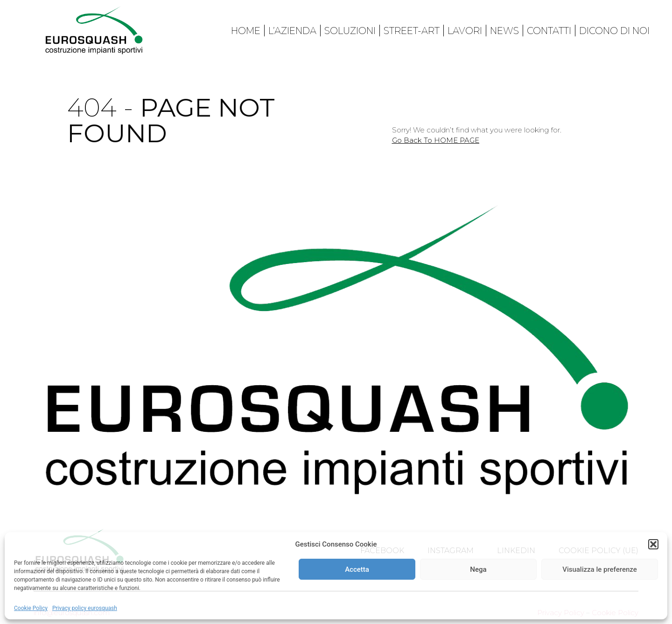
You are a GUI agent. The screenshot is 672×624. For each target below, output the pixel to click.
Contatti (549, 31)
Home (246, 31)
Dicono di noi (614, 31)
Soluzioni (350, 31)
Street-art (412, 31)
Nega (478, 569)
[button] (653, 544)
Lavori (465, 31)
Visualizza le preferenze (600, 569)
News (504, 31)
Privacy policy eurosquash (85, 608)
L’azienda (292, 31)
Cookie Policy (31, 608)
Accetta (357, 569)
